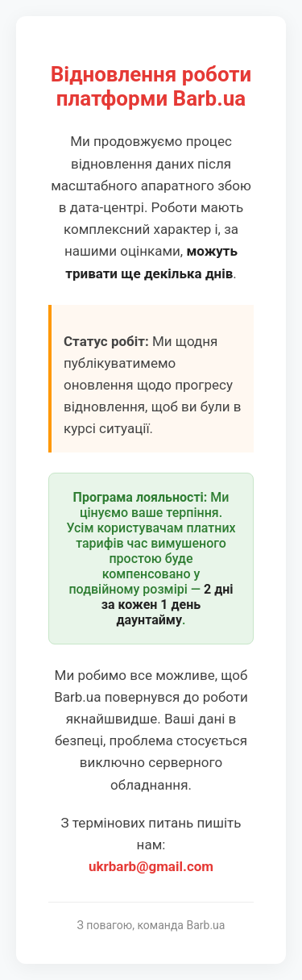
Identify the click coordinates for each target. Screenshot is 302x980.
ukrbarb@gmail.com (151, 866)
